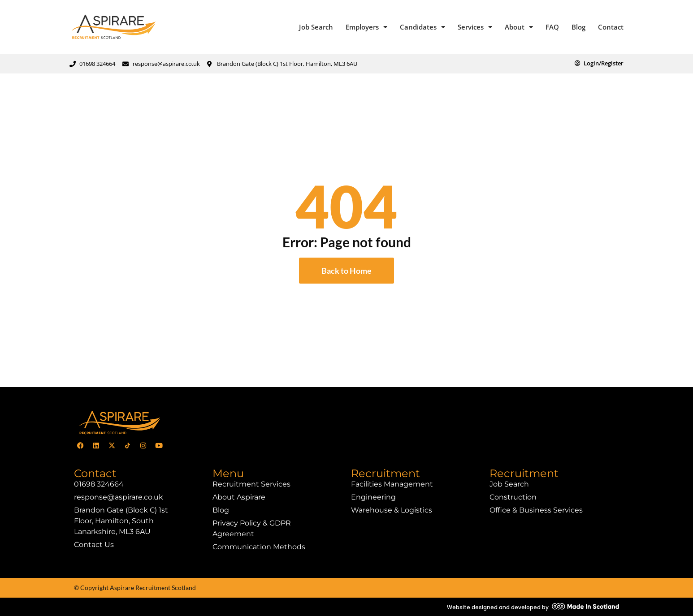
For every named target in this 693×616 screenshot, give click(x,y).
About (519, 27)
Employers (366, 27)
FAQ (552, 27)
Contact (611, 27)
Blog (578, 27)
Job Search (316, 27)
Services (475, 27)
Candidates (422, 27)
